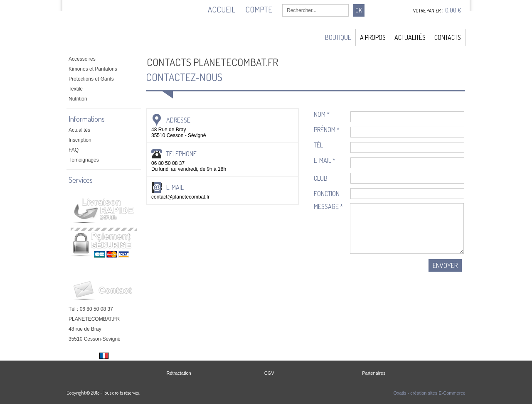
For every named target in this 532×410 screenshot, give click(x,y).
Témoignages (84, 160)
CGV (269, 373)
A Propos (373, 37)
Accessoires (82, 59)
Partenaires (374, 373)
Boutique (338, 37)
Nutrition (78, 99)
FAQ (74, 150)
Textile (76, 89)
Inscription (80, 140)
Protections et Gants (91, 79)
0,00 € (453, 10)
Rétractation (179, 373)
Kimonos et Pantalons (93, 69)
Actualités (410, 37)
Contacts (448, 37)
